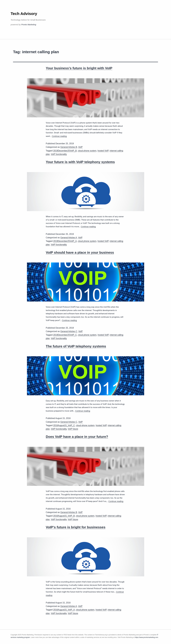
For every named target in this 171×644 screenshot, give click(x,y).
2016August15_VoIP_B (64, 516)
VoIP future (73, 429)
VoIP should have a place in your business (80, 252)
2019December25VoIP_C (65, 335)
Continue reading (59, 136)
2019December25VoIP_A (65, 241)
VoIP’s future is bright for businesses (76, 527)
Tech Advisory (24, 14)
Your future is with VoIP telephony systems (80, 162)
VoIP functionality (59, 154)
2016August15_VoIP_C (64, 425)
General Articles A (69, 238)
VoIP (80, 147)
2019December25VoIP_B (65, 151)
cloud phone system (87, 151)
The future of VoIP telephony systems (76, 346)
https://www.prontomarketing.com (146, 637)
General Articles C (69, 331)
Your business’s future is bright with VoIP (79, 68)
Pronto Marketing (29, 25)
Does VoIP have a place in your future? (77, 437)
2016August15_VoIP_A (64, 610)
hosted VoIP (103, 151)
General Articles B (69, 147)
